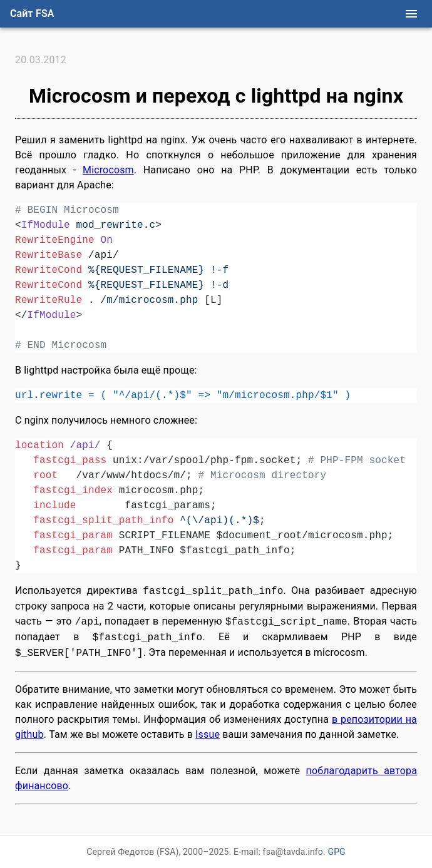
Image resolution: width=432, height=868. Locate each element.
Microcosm (108, 170)
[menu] (411, 14)
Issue (208, 734)
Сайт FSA (32, 13)
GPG (336, 852)
